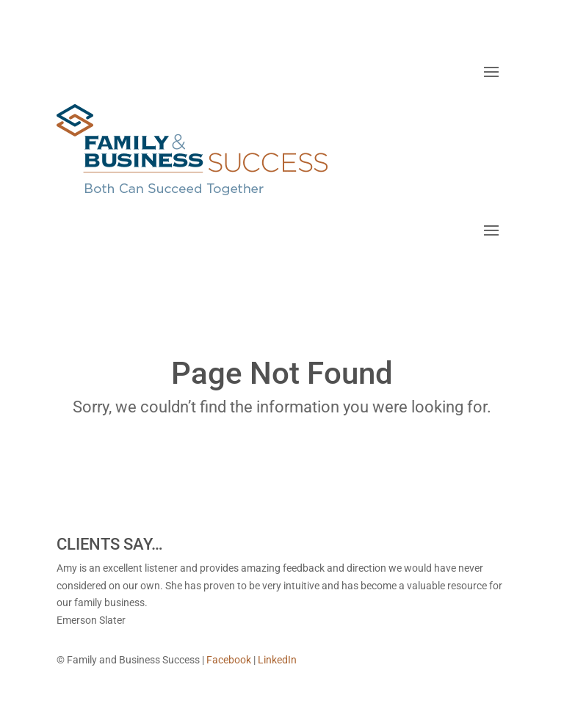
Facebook (229, 660)
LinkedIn (277, 660)
